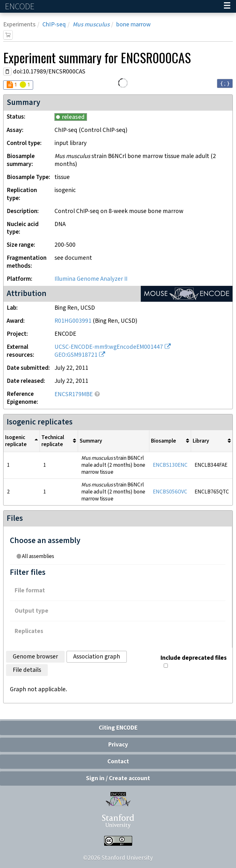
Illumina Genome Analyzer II (91, 279)
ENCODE (20, 7)
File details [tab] (27, 670)
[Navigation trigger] (227, 6)
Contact (118, 762)
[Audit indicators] (18, 85)
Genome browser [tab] (35, 657)
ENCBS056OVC (170, 492)
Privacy (118, 745)
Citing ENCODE (118, 728)
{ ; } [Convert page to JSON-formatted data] (225, 83)
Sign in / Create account (118, 778)
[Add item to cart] (8, 35)
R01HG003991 (73, 321)
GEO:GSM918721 (76, 355)
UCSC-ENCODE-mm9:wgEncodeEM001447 (109, 347)
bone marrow (133, 25)
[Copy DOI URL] (7, 72)
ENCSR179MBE (74, 394)
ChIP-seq (54, 25)
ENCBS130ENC (170, 465)
